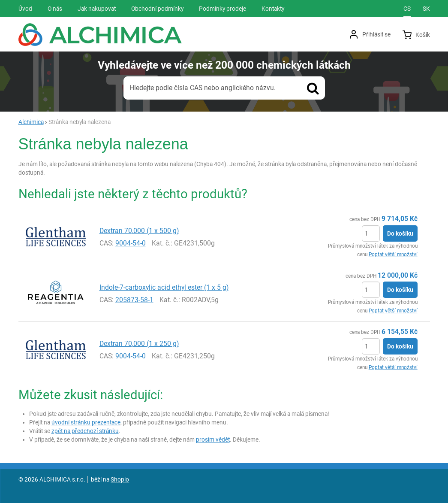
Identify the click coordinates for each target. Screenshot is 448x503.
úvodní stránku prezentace (86, 422)
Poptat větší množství (393, 255)
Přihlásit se (376, 34)
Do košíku (400, 233)
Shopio (120, 479)
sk (426, 9)
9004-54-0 (131, 243)
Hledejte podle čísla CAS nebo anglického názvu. (203, 88)
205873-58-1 (134, 300)
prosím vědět (213, 439)
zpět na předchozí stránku (85, 431)
